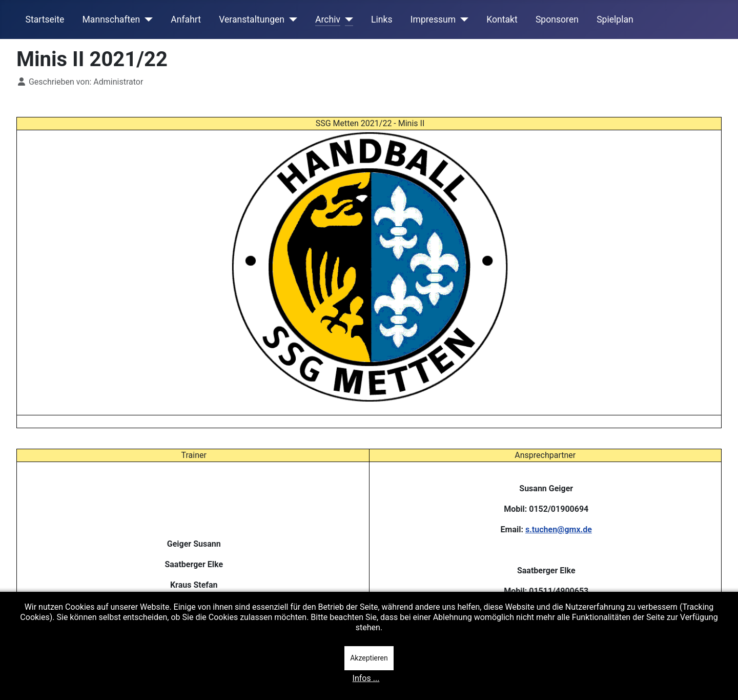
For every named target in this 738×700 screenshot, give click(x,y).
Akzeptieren (369, 658)
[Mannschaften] (146, 19)
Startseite (45, 19)
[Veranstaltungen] (291, 19)
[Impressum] (462, 19)
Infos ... (366, 678)
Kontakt (502, 19)
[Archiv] (347, 19)
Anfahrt (186, 19)
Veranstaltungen (252, 19)
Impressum (433, 19)
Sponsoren (557, 19)
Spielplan (615, 19)
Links (382, 19)
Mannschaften (111, 19)
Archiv (328, 19)
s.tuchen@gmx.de (559, 529)
